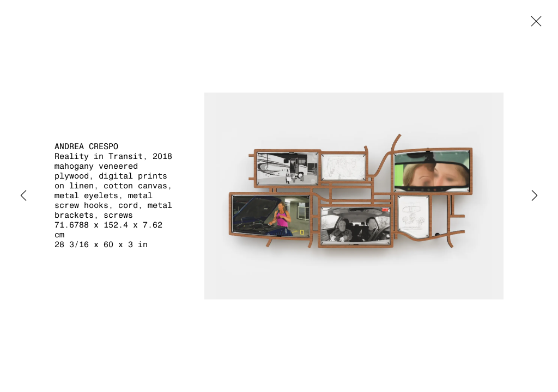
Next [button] (535, 196)
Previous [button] (23, 196)
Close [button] (533, 24)
